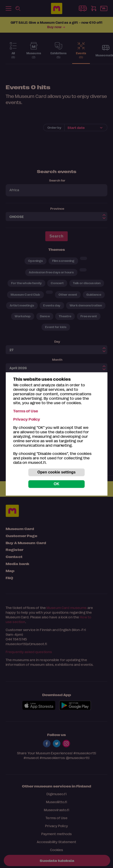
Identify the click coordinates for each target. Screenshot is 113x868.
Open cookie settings (57, 472)
